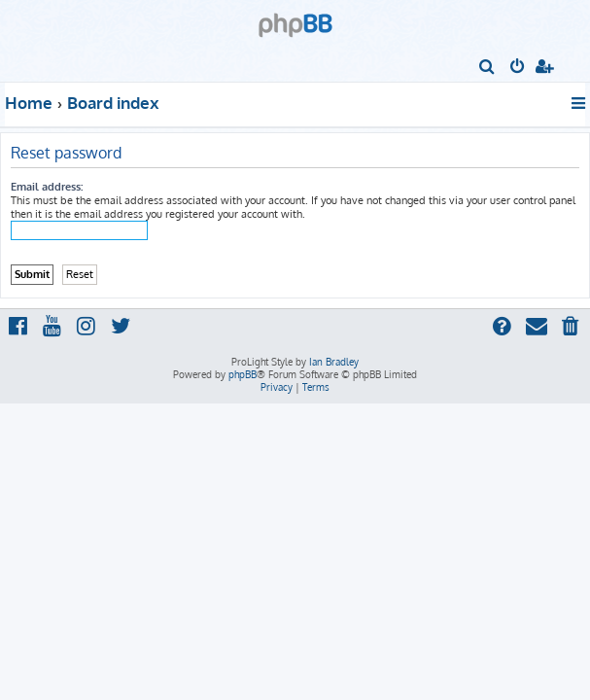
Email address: (47, 187)
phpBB (243, 374)
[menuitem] (487, 68)
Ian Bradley (334, 362)
